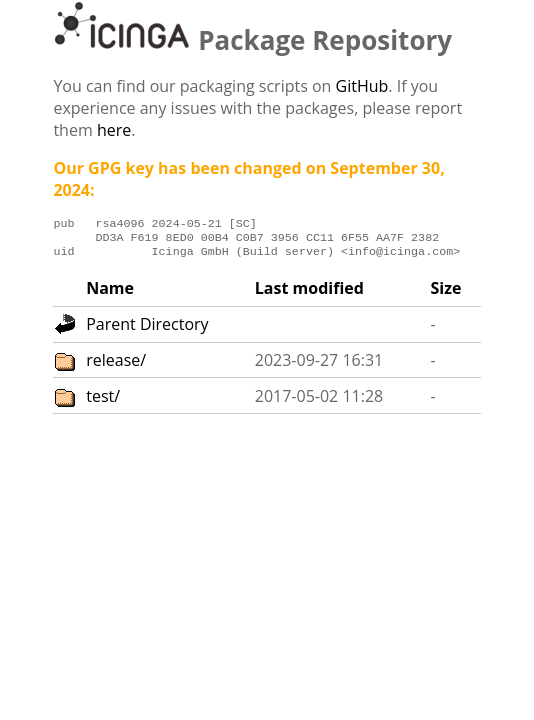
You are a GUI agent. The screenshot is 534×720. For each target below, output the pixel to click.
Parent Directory (147, 330)
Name (110, 294)
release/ (116, 366)
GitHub (362, 86)
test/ (103, 402)
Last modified (309, 294)
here (114, 130)
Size (445, 294)
